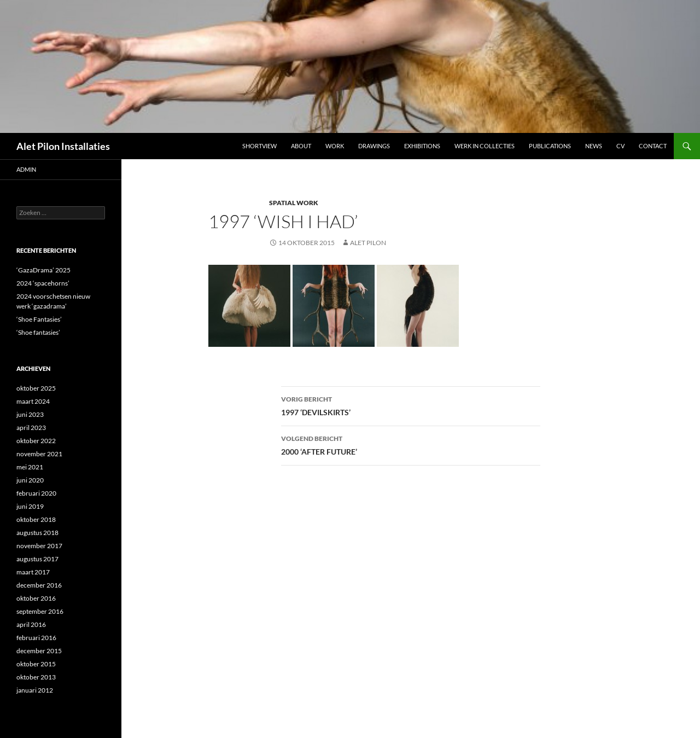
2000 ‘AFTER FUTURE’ (411, 444)
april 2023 (31, 428)
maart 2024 (33, 401)
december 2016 (39, 585)
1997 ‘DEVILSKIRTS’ (411, 405)
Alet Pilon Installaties (63, 146)
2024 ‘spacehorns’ (43, 283)
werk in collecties (485, 146)
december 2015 (39, 651)
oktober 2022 (36, 441)
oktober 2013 (36, 677)
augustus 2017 (37, 559)
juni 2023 (30, 414)
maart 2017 (33, 572)
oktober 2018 (36, 519)
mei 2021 (30, 467)
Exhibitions (422, 146)
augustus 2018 (37, 533)
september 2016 (40, 611)
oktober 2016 (36, 598)
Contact (653, 146)
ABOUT (301, 146)
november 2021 (39, 454)
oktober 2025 (36, 388)
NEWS (594, 146)
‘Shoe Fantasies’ (39, 319)
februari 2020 (36, 493)
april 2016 (31, 624)
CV (620, 146)
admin (26, 169)
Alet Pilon (368, 243)
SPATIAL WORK (294, 203)
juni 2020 (30, 480)
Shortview (259, 146)
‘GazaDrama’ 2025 (43, 270)
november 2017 (39, 546)
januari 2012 (35, 690)
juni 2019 (30, 506)
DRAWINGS (374, 146)
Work (335, 146)
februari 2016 (36, 638)
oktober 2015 (36, 664)
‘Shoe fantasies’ (38, 332)
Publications (550, 146)
